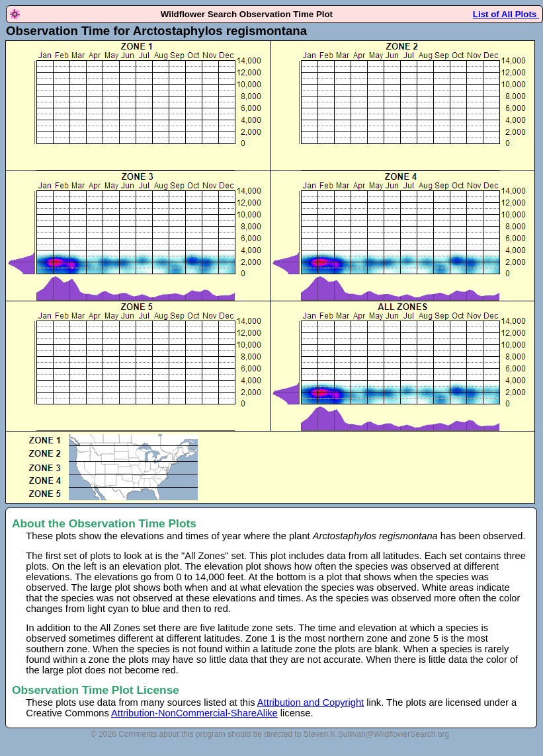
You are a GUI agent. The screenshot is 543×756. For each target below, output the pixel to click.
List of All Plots (506, 14)
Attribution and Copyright (311, 702)
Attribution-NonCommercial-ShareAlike (194, 713)
